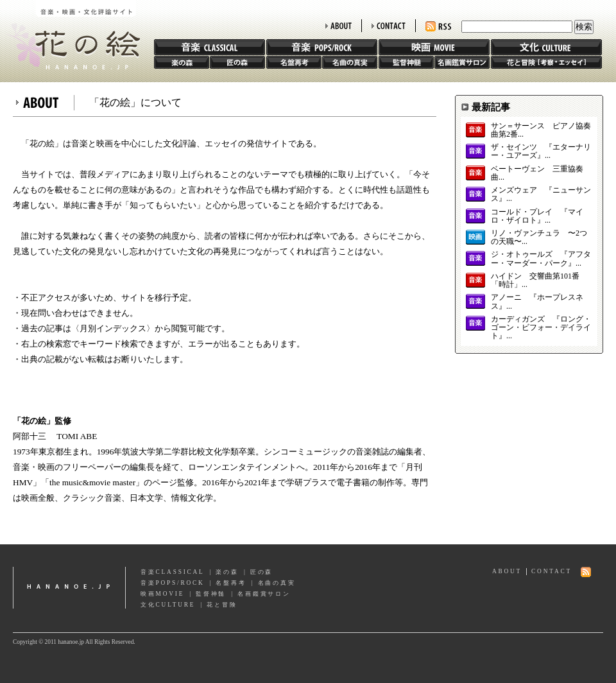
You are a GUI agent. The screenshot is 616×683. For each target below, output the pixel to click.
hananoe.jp (69, 588)
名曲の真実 (350, 62)
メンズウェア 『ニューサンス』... (541, 195)
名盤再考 (294, 62)
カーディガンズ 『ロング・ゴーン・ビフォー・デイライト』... (541, 328)
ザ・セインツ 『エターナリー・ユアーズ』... (541, 151)
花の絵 (70, 35)
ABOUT (338, 26)
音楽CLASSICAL (173, 572)
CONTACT (389, 26)
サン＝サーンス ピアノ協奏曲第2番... (541, 130)
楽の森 (182, 62)
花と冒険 (546, 62)
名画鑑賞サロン (462, 62)
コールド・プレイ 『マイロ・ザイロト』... (537, 216)
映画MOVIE (162, 594)
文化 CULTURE (546, 47)
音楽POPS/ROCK (173, 583)
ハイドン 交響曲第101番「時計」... (535, 281)
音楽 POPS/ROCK (322, 47)
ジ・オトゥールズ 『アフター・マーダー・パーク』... (541, 259)
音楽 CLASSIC (210, 47)
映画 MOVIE (434, 47)
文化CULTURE (168, 605)
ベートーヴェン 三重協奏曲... (537, 173)
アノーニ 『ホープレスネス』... (537, 302)
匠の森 (237, 62)
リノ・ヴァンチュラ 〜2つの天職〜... (539, 238)
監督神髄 (406, 62)
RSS (438, 27)
